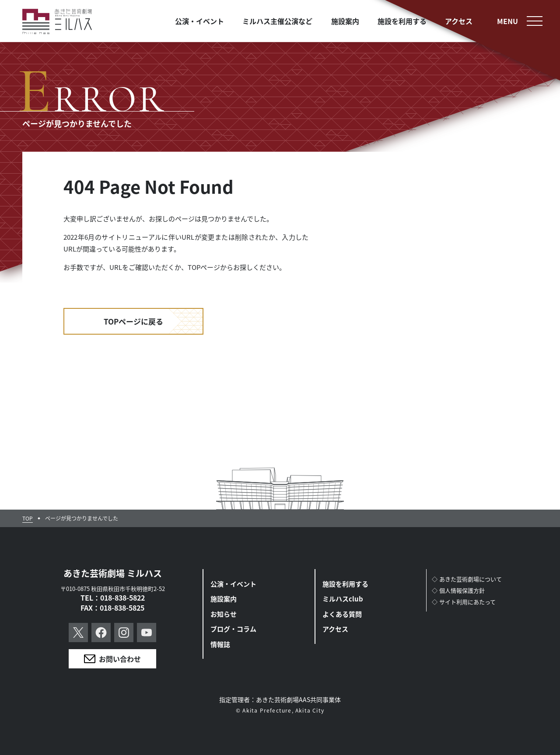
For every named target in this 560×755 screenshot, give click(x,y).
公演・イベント (233, 584)
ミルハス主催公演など (277, 21)
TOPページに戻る (133, 321)
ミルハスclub (343, 599)
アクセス (335, 629)
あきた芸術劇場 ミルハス (113, 573)
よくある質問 (342, 614)
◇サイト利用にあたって (464, 602)
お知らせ (224, 614)
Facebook (101, 633)
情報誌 (220, 644)
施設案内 (224, 599)
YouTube (147, 633)
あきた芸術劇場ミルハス (57, 22)
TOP (28, 518)
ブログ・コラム (233, 629)
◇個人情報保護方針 (458, 590)
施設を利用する (345, 584)
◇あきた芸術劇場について (467, 579)
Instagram (124, 633)
